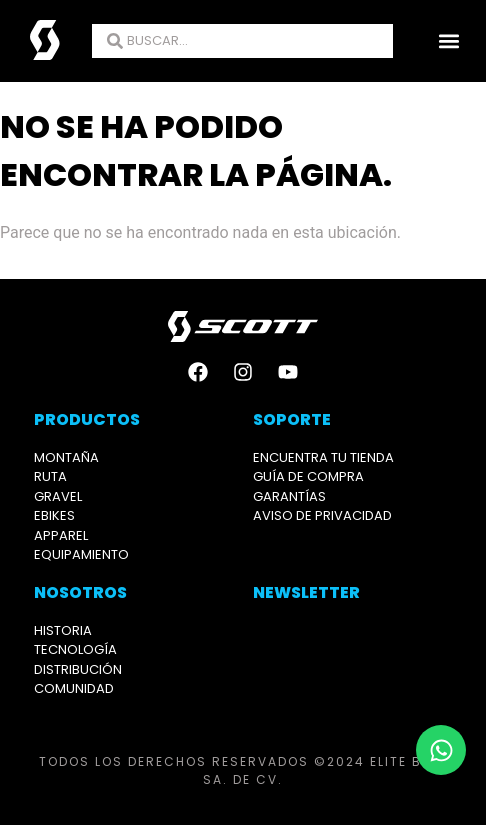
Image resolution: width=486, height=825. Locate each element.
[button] (449, 41)
